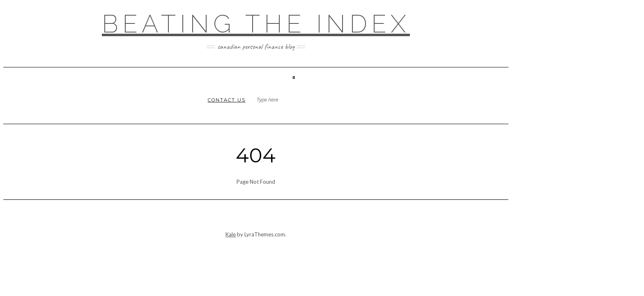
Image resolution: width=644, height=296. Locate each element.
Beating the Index (256, 24)
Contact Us (227, 100)
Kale (231, 234)
